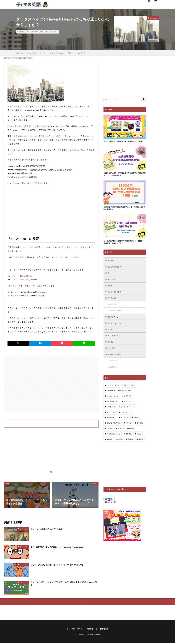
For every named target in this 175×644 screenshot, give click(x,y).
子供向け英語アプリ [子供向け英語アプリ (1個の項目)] (113, 433)
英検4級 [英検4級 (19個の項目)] (120, 449)
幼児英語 (111, 350)
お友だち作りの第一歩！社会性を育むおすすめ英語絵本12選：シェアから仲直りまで (124, 177)
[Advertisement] (51, 211)
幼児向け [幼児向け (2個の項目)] (110, 438)
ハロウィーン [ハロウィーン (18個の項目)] (111, 416)
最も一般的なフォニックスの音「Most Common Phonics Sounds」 (64, 547)
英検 (109, 279)
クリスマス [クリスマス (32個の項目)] (128, 406)
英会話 (110, 292)
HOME (21, 53)
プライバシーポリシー (74, 629)
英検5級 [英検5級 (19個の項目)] (131, 449)
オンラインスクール (116, 331)
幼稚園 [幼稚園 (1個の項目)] (131, 438)
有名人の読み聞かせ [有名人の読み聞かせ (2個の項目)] (113, 443)
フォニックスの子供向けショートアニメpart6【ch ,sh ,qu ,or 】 (62, 565)
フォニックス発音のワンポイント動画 (50, 529)
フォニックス (52, 32)
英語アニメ (115, 376)
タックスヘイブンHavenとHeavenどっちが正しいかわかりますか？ (62, 53)
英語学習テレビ (114, 324)
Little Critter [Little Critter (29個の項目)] (111, 400)
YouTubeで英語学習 (116, 363)
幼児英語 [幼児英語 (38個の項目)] (121, 438)
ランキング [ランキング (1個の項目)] (125, 427)
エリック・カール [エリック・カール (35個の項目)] (113, 406)
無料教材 (114, 311)
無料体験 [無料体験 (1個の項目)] (128, 443)
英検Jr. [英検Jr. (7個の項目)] (141, 449)
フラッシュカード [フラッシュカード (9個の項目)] (127, 422)
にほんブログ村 (110, 511)
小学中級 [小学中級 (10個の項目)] (128, 433)
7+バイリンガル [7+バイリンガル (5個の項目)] (130, 395)
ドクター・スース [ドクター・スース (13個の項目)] (113, 411)
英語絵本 (111, 266)
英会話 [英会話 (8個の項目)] (139, 443)
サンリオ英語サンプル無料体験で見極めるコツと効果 (124, 143)
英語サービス (113, 337)
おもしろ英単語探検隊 (116, 272)
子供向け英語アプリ (116, 298)
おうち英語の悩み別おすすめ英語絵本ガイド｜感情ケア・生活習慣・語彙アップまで (124, 247)
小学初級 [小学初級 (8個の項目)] (140, 433)
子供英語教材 (113, 305)
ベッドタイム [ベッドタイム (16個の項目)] (111, 427)
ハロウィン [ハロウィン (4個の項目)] (128, 411)
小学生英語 (112, 357)
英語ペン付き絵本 (117, 318)
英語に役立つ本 (114, 344)
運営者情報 (106, 629)
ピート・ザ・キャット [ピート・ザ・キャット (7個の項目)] (128, 416)
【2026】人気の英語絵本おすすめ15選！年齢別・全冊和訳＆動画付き (125, 212)
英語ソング (115, 370)
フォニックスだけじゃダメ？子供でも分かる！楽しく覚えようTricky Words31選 (62, 584)
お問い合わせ (92, 629)
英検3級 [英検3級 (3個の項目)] (109, 449)
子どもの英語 (95, 635)
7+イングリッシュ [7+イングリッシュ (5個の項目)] (113, 395)
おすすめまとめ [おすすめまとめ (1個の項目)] (125, 400)
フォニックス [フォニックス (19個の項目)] (111, 422)
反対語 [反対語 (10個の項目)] (136, 427)
